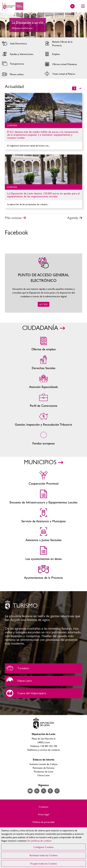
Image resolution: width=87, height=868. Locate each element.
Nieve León (43, 681)
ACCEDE (43, 283)
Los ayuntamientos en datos (43, 554)
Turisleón (43, 668)
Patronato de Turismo (44, 768)
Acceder (21, 43)
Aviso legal (44, 814)
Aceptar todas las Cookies (44, 863)
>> (80, 88)
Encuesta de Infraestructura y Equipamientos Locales (43, 497)
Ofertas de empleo (43, 344)
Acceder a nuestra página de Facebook (50, 791)
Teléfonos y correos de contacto (44, 750)
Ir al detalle (43, 108)
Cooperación (43, 478)
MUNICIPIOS (40, 462)
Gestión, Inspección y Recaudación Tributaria (43, 419)
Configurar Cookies (44, 847)
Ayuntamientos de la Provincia (43, 572)
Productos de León (44, 771)
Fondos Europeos (43, 438)
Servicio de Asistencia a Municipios (43, 516)
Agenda (73, 218)
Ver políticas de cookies (39, 841)
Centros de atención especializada (43, 382)
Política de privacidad (43, 822)
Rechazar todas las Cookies (44, 855)
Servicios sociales (43, 363)
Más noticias (13, 218)
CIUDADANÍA (40, 328)
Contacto (44, 807)
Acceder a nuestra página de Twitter (44, 791)
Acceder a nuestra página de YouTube (30, 791)
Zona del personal (43, 400)
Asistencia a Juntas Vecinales (43, 535)
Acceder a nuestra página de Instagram (57, 791)
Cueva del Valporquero (43, 693)
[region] (43, 848)
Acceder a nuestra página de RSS (37, 791)
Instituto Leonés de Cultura (43, 764)
